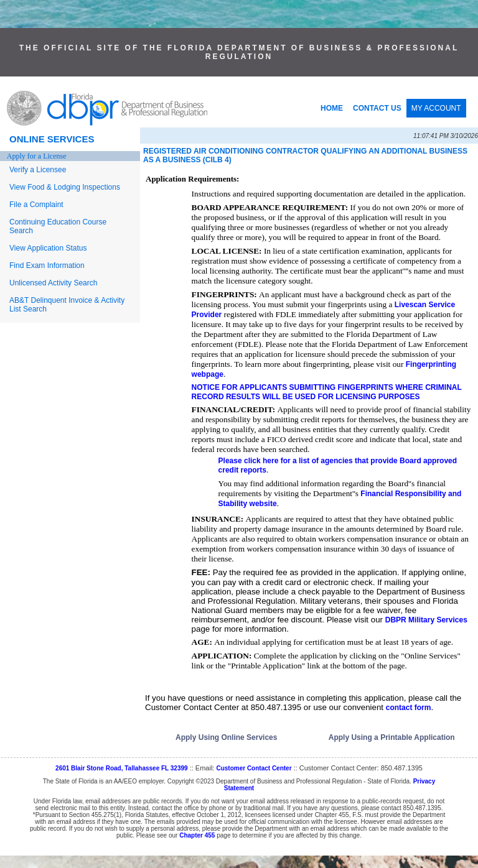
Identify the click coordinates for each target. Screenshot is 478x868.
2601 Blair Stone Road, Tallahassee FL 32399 (122, 768)
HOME (332, 108)
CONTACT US (377, 108)
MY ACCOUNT (436, 108)
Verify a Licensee (38, 170)
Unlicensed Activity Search (53, 283)
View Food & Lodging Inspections (65, 187)
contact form (409, 708)
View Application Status (48, 248)
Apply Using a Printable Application (392, 737)
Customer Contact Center (254, 768)
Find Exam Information (47, 265)
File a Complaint (36, 205)
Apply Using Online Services (226, 737)
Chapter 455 (197, 835)
